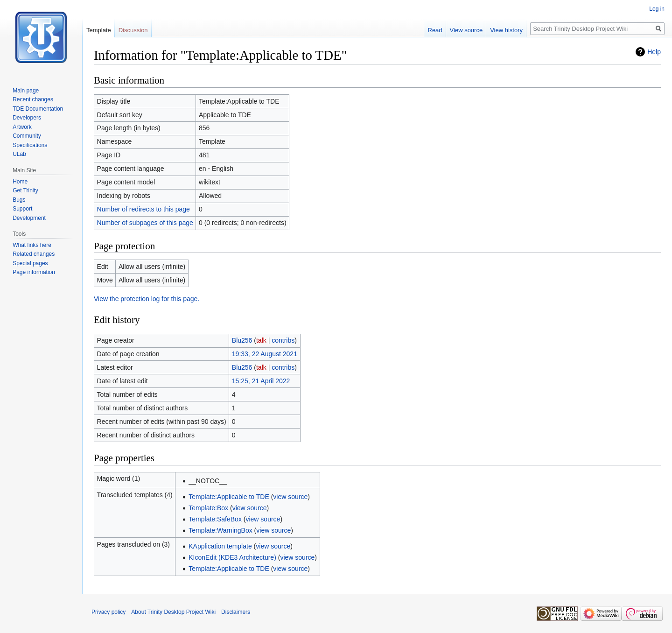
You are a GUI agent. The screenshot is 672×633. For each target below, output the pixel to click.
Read (435, 30)
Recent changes (33, 99)
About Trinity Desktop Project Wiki (173, 612)
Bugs (19, 200)
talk (261, 340)
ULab (19, 154)
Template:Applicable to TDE (229, 497)
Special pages (30, 263)
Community (27, 136)
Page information (34, 272)
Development (29, 218)
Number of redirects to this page (143, 209)
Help (654, 52)
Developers (27, 118)
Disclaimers (236, 612)
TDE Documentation (38, 109)
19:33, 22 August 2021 (265, 354)
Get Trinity (25, 190)
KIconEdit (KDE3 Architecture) (232, 557)
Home (20, 182)
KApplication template (220, 546)
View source (466, 30)
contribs (283, 340)
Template (99, 30)
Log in (657, 9)
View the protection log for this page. (147, 299)
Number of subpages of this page (145, 223)
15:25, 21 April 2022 (261, 381)
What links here (32, 245)
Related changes (34, 254)
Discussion (133, 30)
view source (290, 497)
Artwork (22, 127)
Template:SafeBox (215, 519)
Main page (26, 91)
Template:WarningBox (220, 530)
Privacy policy (108, 612)
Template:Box (208, 508)
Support (22, 209)
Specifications (30, 145)
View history (506, 30)
